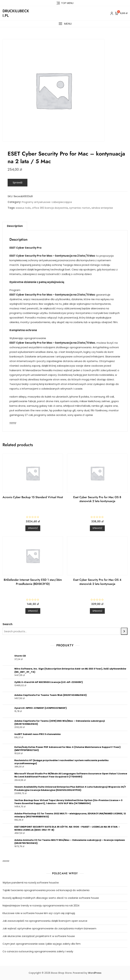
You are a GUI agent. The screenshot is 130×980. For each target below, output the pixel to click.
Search (7, 624)
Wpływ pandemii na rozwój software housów (31, 883)
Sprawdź (18, 183)
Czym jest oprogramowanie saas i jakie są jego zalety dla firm (42, 944)
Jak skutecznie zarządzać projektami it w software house (39, 936)
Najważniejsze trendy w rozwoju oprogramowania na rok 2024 (41, 905)
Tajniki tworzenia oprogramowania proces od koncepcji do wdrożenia (46, 890)
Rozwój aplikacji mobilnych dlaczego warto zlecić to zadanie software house (51, 898)
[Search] (124, 631)
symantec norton (80, 208)
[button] (65, 24)
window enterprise (102, 208)
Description (15, 226)
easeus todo (23, 208)
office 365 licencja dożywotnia (50, 208)
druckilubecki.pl (16, 13)
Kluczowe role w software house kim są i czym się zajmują (39, 913)
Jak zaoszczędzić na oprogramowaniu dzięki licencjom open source (45, 921)
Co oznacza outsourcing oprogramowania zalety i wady (38, 951)
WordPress (95, 973)
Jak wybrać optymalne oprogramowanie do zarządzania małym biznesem (49, 928)
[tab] (15, 226)
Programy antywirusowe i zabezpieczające (47, 202)
